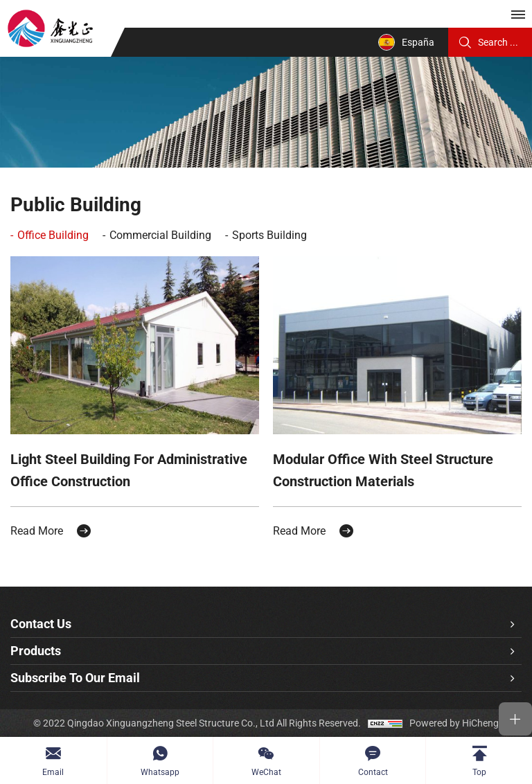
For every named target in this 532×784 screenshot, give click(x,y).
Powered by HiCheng (454, 723)
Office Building (53, 235)
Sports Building (269, 235)
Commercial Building (160, 235)
